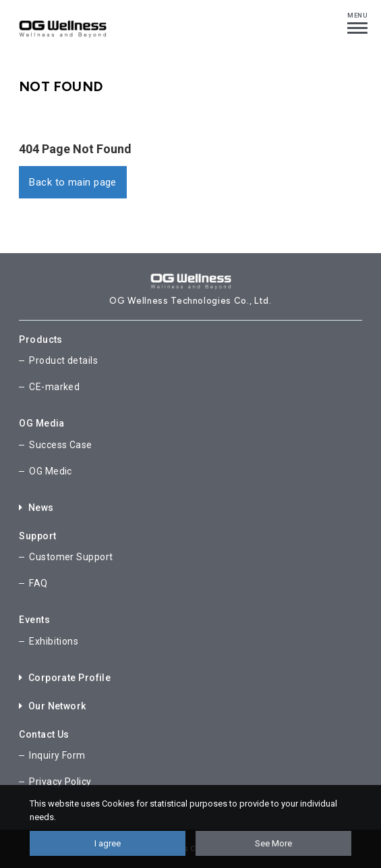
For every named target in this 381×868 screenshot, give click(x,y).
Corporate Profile (65, 678)
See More (273, 843)
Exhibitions (54, 641)
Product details (63, 360)
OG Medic (51, 471)
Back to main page (73, 182)
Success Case (60, 445)
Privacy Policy (60, 782)
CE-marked (54, 387)
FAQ (38, 583)
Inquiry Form (57, 755)
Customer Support (71, 557)
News (36, 508)
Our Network (52, 706)
